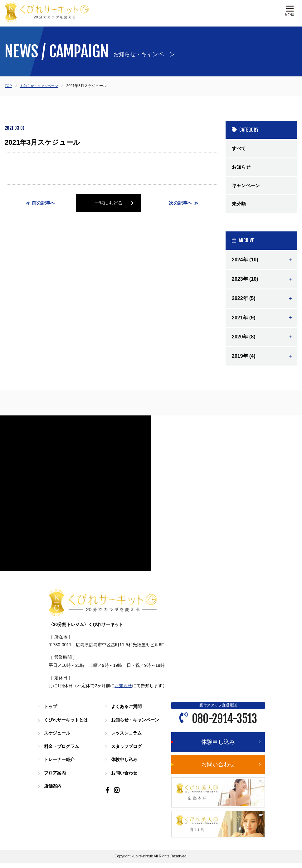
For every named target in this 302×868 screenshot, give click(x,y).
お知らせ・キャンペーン (41, 86)
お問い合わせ (125, 777)
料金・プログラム (63, 751)
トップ (51, 712)
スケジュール (58, 738)
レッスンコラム (127, 738)
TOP (8, 86)
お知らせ (242, 168)
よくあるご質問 (127, 712)
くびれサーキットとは (67, 725)
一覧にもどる (112, 203)
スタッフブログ (127, 751)
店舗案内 (53, 790)
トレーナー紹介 (60, 764)
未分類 (239, 207)
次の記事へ (180, 203)
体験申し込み (125, 764)
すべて (239, 149)
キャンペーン (247, 187)
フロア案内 (56, 777)
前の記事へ (44, 203)
